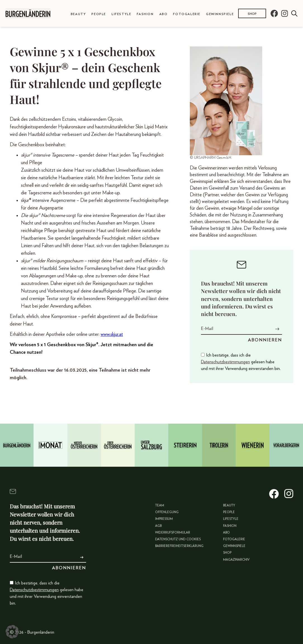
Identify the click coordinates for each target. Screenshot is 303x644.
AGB (158, 526)
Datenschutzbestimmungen (225, 362)
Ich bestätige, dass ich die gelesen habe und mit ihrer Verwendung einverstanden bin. (241, 362)
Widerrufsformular (173, 533)
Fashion (145, 14)
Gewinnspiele (220, 14)
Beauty (78, 14)
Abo (164, 14)
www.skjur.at (112, 334)
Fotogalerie (187, 14)
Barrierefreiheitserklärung (179, 546)
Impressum (164, 519)
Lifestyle (121, 14)
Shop (252, 14)
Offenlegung (167, 512)
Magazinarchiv (236, 560)
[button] (12, 632)
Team (160, 505)
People (99, 14)
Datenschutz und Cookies (178, 539)
